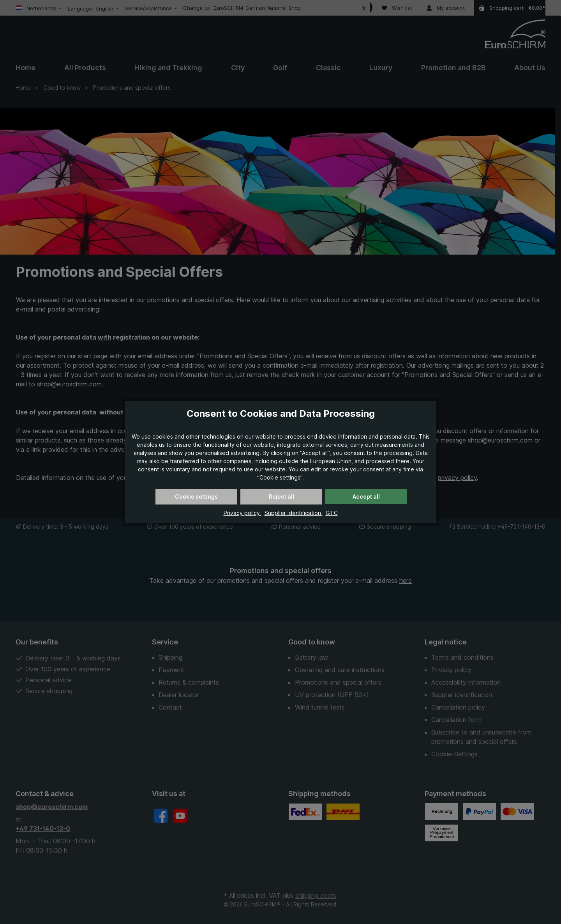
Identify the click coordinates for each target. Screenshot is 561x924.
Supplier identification (294, 513)
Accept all (366, 497)
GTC (332, 513)
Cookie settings (196, 497)
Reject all (281, 497)
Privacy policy (243, 513)
